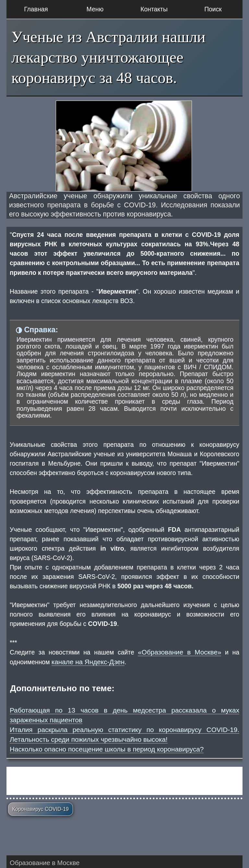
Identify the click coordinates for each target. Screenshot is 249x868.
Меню (95, 9)
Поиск (213, 9)
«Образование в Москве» (179, 652)
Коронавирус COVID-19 (41, 809)
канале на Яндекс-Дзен (88, 662)
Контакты (154, 9)
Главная (36, 9)
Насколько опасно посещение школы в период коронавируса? (107, 749)
